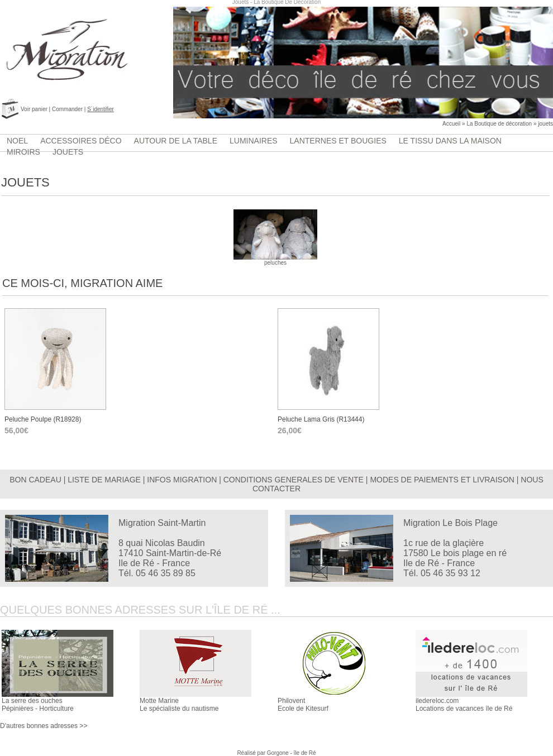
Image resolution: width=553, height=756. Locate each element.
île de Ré (305, 753)
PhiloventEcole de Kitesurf (303, 705)
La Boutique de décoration (499, 124)
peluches (275, 260)
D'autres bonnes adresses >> (44, 726)
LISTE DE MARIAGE (104, 480)
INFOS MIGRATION (182, 480)
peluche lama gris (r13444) (321, 419)
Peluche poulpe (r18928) (43, 419)
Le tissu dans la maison (450, 141)
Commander (67, 109)
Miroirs (23, 152)
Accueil (451, 124)
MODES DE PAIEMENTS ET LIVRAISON (442, 480)
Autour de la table (176, 141)
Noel (17, 141)
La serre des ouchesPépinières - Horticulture (38, 705)
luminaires (254, 141)
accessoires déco (81, 141)
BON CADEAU (35, 480)
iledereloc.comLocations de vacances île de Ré (464, 705)
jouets (545, 124)
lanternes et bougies (338, 141)
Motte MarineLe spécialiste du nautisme (179, 705)
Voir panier (34, 109)
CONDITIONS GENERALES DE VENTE (294, 480)
